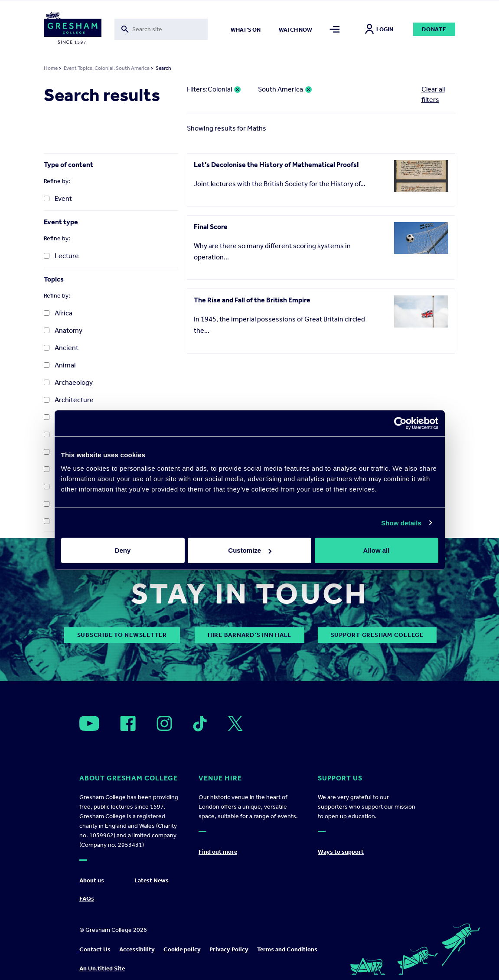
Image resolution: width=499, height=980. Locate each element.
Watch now (295, 30)
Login (379, 29)
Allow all (377, 550)
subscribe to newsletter (122, 635)
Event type (61, 222)
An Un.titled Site (102, 969)
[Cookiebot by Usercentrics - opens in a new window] (400, 423)
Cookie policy (182, 949)
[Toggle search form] (161, 29)
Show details (401, 523)
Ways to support (341, 852)
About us (92, 880)
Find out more (218, 852)
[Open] (89, 723)
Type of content (68, 165)
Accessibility (137, 949)
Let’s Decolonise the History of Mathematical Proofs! (276, 165)
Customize (250, 550)
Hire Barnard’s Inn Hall (249, 635)
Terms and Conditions (287, 949)
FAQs (87, 899)
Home (51, 68)
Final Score (211, 227)
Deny (123, 550)
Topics (54, 279)
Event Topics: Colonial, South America (107, 68)
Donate (434, 29)
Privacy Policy (229, 949)
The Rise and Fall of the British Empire (252, 300)
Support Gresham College (377, 635)
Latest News (152, 880)
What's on (246, 30)
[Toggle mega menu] (335, 29)
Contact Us (95, 949)
